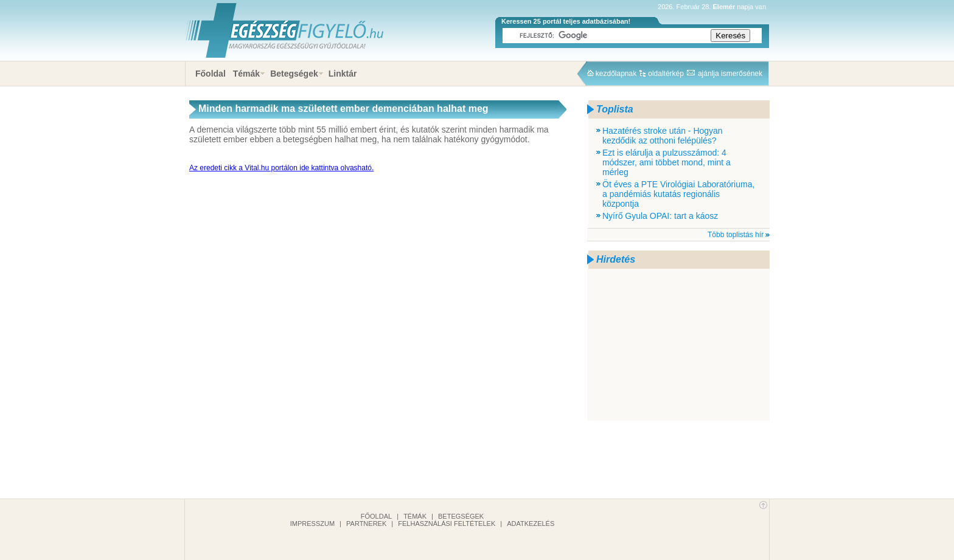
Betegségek (294, 74)
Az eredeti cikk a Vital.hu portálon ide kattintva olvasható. (281, 168)
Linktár (343, 74)
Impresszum (312, 524)
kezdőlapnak (616, 74)
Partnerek (366, 524)
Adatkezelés (531, 524)
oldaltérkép (666, 74)
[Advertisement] (678, 345)
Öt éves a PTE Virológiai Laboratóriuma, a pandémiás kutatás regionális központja (678, 194)
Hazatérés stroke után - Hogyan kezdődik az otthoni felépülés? (663, 136)
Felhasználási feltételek (447, 524)
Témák (246, 74)
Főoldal (211, 74)
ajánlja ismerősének (730, 74)
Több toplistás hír (736, 235)
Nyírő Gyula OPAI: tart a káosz (660, 216)
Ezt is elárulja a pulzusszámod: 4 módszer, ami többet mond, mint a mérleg (667, 162)
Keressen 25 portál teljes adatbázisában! (566, 21)
